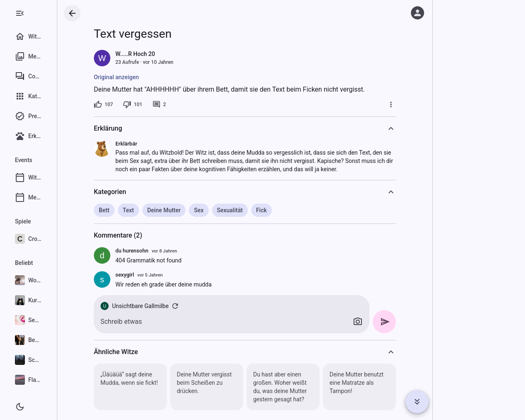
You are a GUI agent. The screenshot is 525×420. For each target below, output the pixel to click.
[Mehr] (416, 104)
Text (153, 210)
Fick (286, 210)
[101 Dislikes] (157, 104)
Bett (129, 210)
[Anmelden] (418, 13)
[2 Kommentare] (184, 104)
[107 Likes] (128, 104)
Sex (223, 210)
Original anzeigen (141, 77)
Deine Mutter (189, 210)
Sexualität (254, 210)
